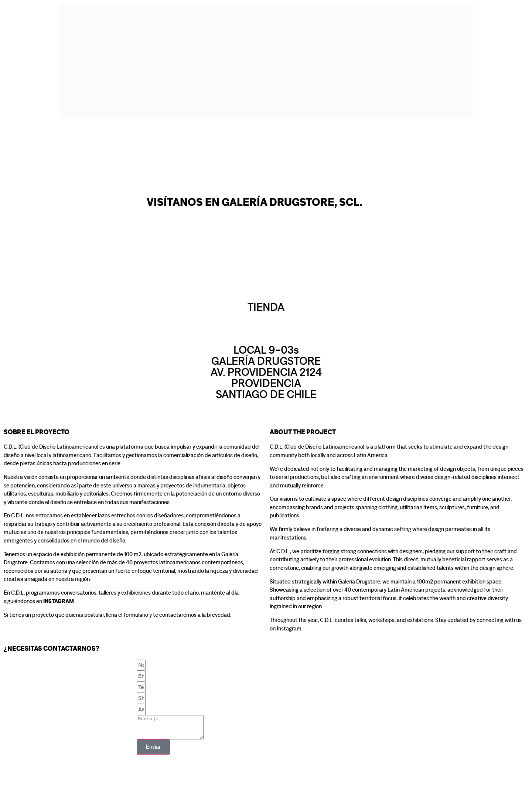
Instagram (59, 601)
